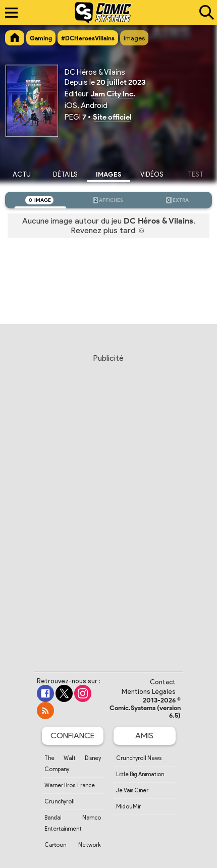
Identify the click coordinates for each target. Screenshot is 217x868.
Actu (22, 174)
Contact (163, 682)
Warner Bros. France (70, 785)
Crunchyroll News (139, 758)
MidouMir (128, 806)
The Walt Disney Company (73, 764)
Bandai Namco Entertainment (73, 823)
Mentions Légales (149, 692)
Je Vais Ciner (132, 790)
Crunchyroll (60, 801)
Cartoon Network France (73, 850)
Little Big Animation (140, 774)
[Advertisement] (108, 503)
